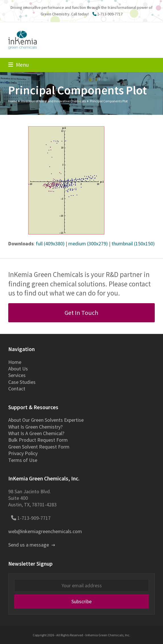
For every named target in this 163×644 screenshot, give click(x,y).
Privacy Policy (23, 453)
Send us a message (32, 545)
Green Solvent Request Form (39, 447)
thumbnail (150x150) (133, 243)
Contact (17, 389)
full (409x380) (50, 243)
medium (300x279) (88, 243)
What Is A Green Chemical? (36, 433)
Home (15, 362)
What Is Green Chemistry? (35, 427)
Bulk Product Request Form (38, 440)
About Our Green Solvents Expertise (46, 420)
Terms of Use (23, 460)
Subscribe (81, 601)
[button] (18, 65)
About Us (18, 369)
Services (17, 375)
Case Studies (22, 382)
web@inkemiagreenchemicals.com (45, 531)
